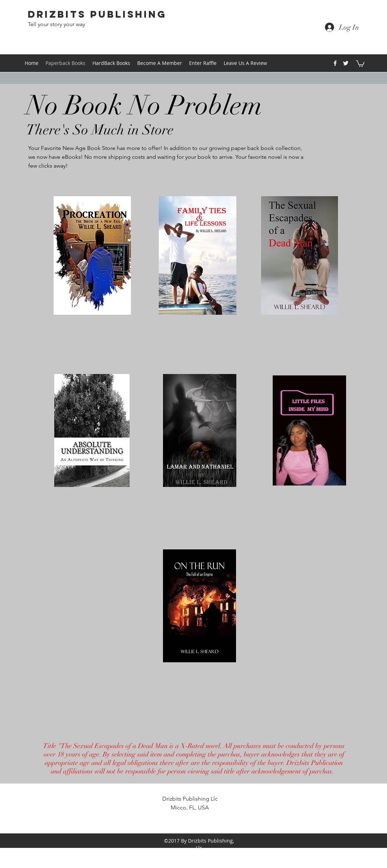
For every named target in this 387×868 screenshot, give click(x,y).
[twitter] (346, 63)
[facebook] (335, 63)
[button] (360, 63)
